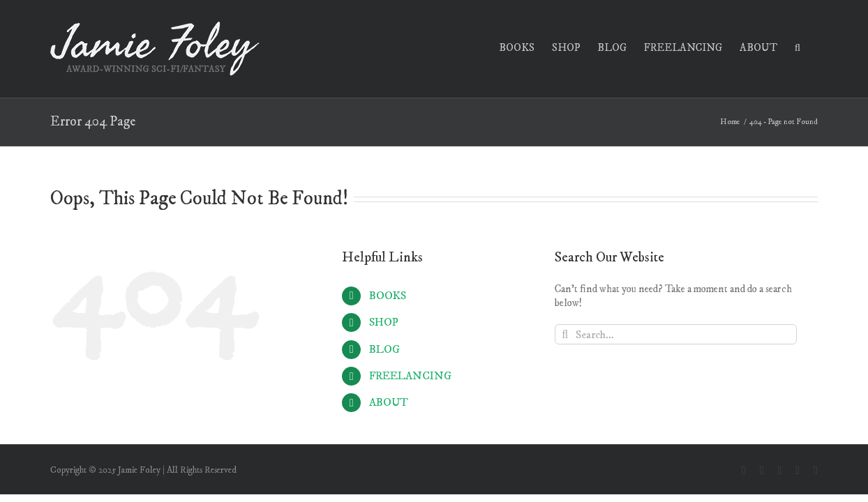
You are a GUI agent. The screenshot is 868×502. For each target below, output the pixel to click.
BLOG (384, 349)
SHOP (384, 322)
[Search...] (676, 334)
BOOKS (388, 296)
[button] (815, 46)
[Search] (565, 334)
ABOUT (389, 402)
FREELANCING (410, 376)
